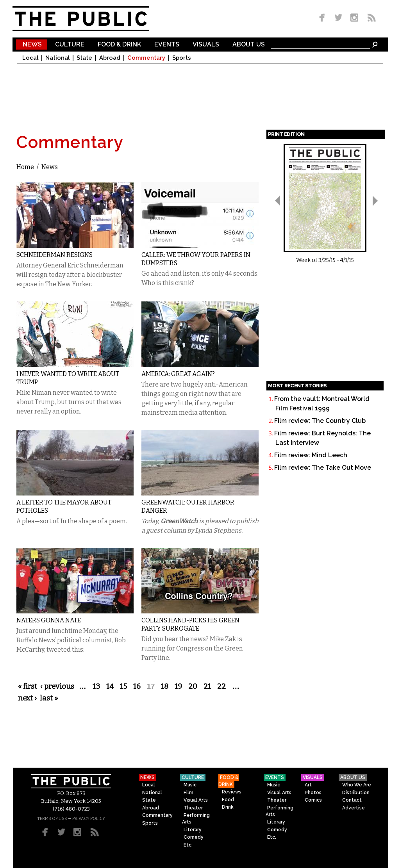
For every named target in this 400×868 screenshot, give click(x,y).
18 (165, 686)
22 (221, 686)
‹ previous (57, 686)
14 (110, 686)
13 (96, 686)
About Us (249, 45)
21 (207, 686)
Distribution (356, 793)
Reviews (232, 792)
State (84, 58)
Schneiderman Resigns (54, 255)
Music (190, 785)
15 (123, 686)
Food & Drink (119, 45)
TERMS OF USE (52, 819)
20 (193, 686)
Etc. (188, 845)
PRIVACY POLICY (89, 819)
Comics (313, 800)
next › (27, 698)
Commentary (146, 58)
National (57, 58)
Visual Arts (196, 800)
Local (30, 58)
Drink (228, 807)
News (32, 45)
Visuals (206, 45)
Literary (193, 830)
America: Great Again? (178, 374)
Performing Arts (196, 819)
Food (228, 800)
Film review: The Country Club (320, 421)
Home (25, 167)
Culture (70, 45)
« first (28, 686)
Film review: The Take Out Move (323, 468)
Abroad (110, 58)
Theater (193, 808)
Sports (182, 58)
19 (178, 686)
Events (167, 45)
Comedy (194, 837)
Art (308, 785)
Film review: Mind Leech (311, 455)
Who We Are (357, 785)
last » (49, 698)
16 (137, 686)
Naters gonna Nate (49, 620)
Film (188, 793)
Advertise (354, 808)
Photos (313, 793)
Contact (352, 800)
